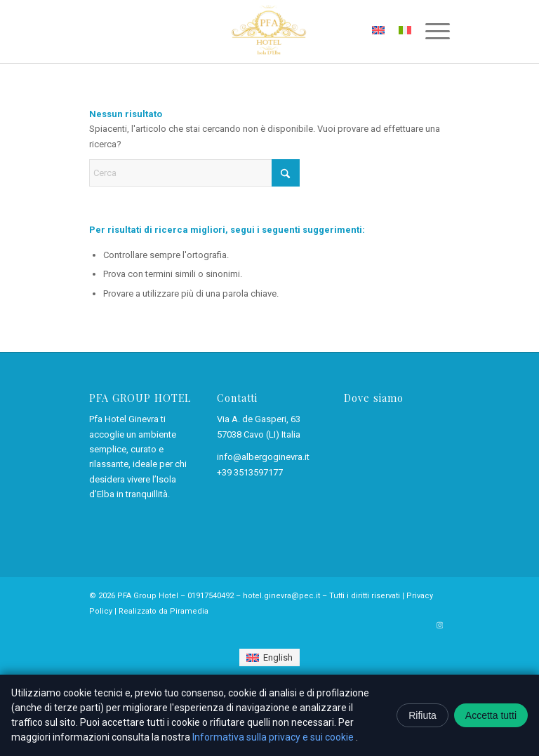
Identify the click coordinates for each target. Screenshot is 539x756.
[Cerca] (194, 173)
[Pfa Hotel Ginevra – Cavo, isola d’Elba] (269, 32)
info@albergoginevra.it (263, 457)
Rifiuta (422, 715)
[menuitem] (431, 32)
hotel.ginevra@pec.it (281, 596)
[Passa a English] (269, 657)
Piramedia (189, 611)
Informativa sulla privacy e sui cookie (274, 737)
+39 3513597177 (250, 472)
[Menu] (431, 32)
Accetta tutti (491, 715)
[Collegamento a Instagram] (439, 626)
